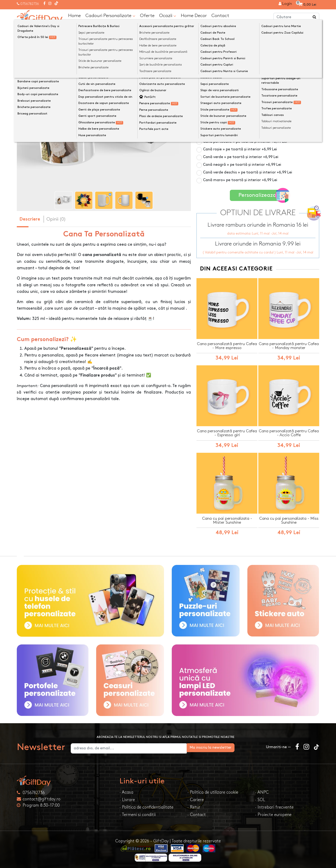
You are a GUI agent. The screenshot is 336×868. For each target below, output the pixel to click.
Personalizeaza (259, 195)
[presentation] (28, 125)
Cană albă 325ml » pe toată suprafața (237, 82)
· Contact (197, 814)
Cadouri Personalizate (110, 16)
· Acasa (126, 792)
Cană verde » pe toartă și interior (241, 157)
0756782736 (30, 4)
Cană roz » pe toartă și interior (239, 111)
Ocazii (168, 16)
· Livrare (127, 799)
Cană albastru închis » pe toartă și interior (248, 118)
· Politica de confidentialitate (146, 807)
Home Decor (194, 15)
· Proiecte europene (273, 814)
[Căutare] (315, 17)
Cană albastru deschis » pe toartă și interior (250, 126)
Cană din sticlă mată (230, 103)
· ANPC (262, 792)
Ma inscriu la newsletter (236, 747)
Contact (220, 15)
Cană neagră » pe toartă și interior (242, 164)
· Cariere (196, 799)
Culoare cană (210, 74)
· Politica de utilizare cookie (213, 792)
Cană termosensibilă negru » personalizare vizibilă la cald (260, 92)
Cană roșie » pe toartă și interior (240, 149)
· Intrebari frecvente (274, 807)
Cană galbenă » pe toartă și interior (243, 134)
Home (74, 15)
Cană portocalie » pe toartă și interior (245, 141)
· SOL (260, 799)
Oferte (147, 15)
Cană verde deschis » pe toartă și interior (248, 172)
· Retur (194, 807)
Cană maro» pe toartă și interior (240, 180)
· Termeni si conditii (138, 814)
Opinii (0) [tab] (56, 219)
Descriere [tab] (30, 219)
